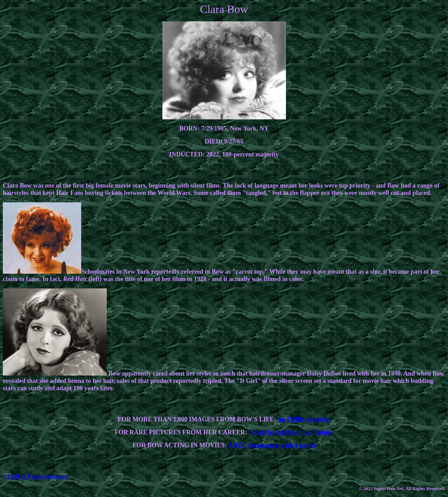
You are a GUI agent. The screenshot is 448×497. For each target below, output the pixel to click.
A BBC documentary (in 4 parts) (272, 445)
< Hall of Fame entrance (35, 476)
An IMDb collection (304, 419)
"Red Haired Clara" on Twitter (291, 432)
